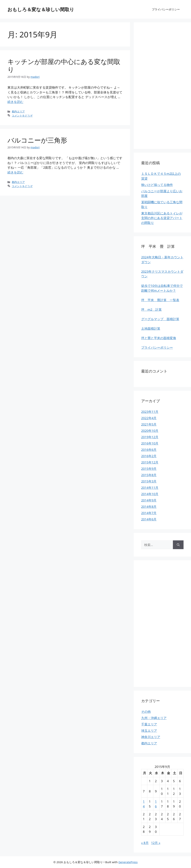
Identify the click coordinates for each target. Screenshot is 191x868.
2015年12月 (150, 462)
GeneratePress (128, 862)
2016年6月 (149, 450)
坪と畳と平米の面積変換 (159, 338)
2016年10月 (150, 443)
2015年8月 (149, 475)
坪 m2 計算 (152, 309)
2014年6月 (149, 519)
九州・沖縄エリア (154, 718)
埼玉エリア (149, 731)
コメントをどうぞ (22, 116)
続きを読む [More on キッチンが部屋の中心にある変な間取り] (15, 102)
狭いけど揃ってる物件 (157, 185)
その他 (146, 712)
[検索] (178, 545)
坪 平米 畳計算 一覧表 (160, 300)
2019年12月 (150, 437)
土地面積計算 (151, 328)
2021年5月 (149, 424)
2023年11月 (150, 412)
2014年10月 (150, 494)
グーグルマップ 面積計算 (160, 319)
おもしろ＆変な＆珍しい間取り (41, 9)
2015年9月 (149, 469)
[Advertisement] (162, 86)
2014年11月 (150, 488)
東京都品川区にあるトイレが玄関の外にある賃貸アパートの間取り (162, 218)
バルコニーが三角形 (37, 140)
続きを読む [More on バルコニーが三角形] (15, 172)
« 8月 (145, 843)
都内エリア (18, 111)
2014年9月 (149, 500)
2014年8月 (149, 507)
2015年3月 (149, 481)
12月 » (156, 843)
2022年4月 (149, 418)
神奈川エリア (151, 737)
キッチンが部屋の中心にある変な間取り (64, 65)
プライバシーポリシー (166, 9)
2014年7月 (149, 513)
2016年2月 (149, 456)
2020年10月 (150, 431)
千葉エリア (149, 724)
